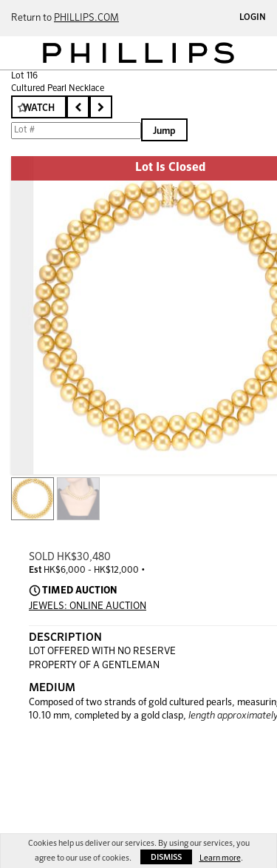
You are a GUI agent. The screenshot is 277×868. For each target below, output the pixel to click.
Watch (39, 108)
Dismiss (166, 857)
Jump (164, 131)
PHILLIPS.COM (86, 18)
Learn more (220, 858)
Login (253, 18)
